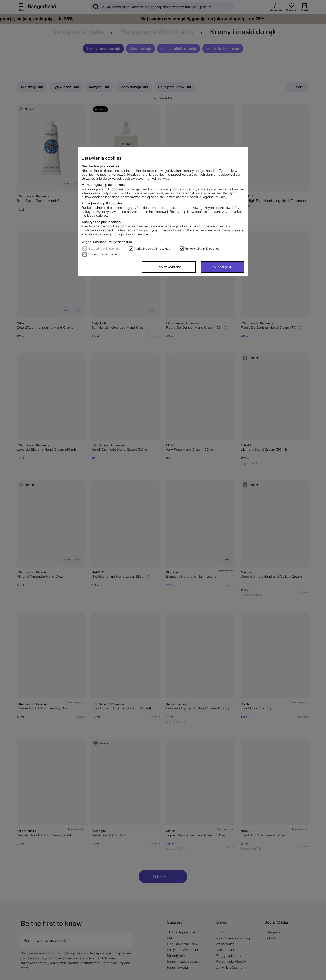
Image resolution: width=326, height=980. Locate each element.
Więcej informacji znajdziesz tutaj (107, 242)
